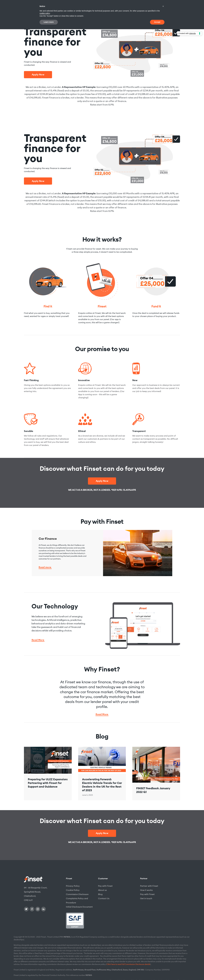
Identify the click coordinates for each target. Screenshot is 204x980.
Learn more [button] (49, 22)
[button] (163, 6)
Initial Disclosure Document (79, 907)
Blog (100, 894)
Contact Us (104, 898)
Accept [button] (157, 22)
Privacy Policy (73, 886)
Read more (45, 567)
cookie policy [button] (45, 13)
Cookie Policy (73, 890)
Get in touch (146, 898)
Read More (38, 640)
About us (102, 890)
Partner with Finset (149, 886)
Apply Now (38, 75)
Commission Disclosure (77, 894)
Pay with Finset (105, 886)
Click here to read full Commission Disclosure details (128, 964)
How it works (146, 890)
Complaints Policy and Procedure (77, 900)
